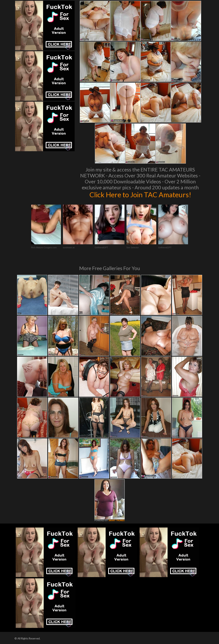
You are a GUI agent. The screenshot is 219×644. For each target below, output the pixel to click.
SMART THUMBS (116, 520)
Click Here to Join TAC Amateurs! (140, 194)
